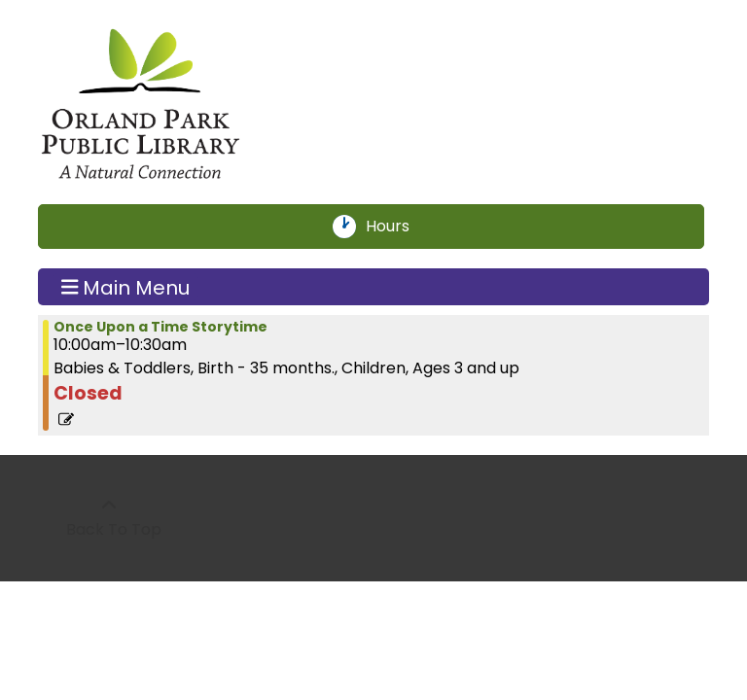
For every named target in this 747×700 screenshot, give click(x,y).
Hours (399, 227)
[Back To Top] (108, 518)
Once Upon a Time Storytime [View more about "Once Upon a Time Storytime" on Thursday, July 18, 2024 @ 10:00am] (160, 327)
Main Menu (126, 287)
